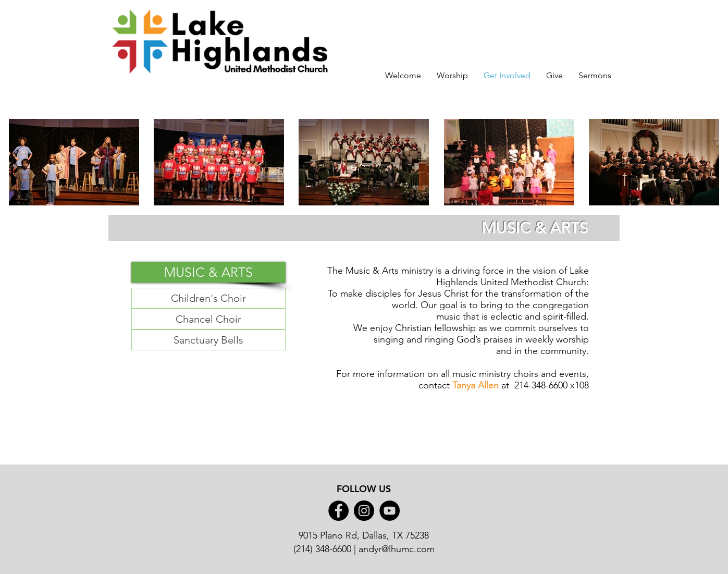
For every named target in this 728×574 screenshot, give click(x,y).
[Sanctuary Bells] (208, 340)
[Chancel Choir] (208, 319)
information (401, 374)
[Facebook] (338, 511)
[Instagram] (364, 511)
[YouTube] (390, 511)
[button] (208, 272)
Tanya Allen (476, 385)
